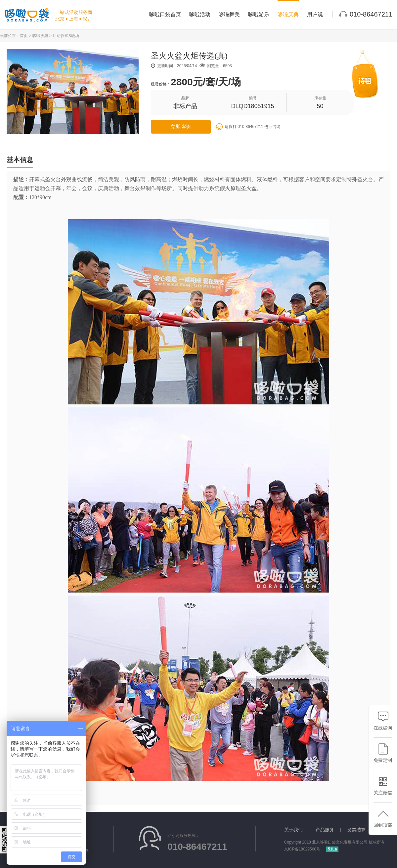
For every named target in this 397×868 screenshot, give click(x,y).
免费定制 (383, 753)
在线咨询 (383, 721)
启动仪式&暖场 (66, 36)
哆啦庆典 (288, 14)
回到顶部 (383, 818)
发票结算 (356, 830)
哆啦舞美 (229, 14)
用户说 (315, 14)
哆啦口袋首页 (165, 14)
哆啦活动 (200, 14)
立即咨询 (181, 127)
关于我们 (293, 830)
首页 (24, 36)
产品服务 (325, 830)
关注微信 (383, 785)
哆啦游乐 (259, 14)
